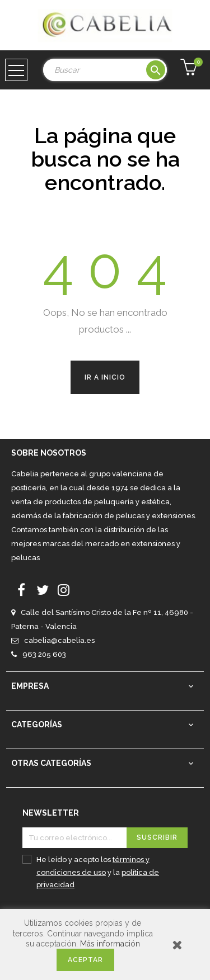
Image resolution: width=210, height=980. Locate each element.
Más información (110, 944)
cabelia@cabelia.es (59, 640)
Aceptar (85, 960)
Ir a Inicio (105, 377)
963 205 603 (44, 654)
